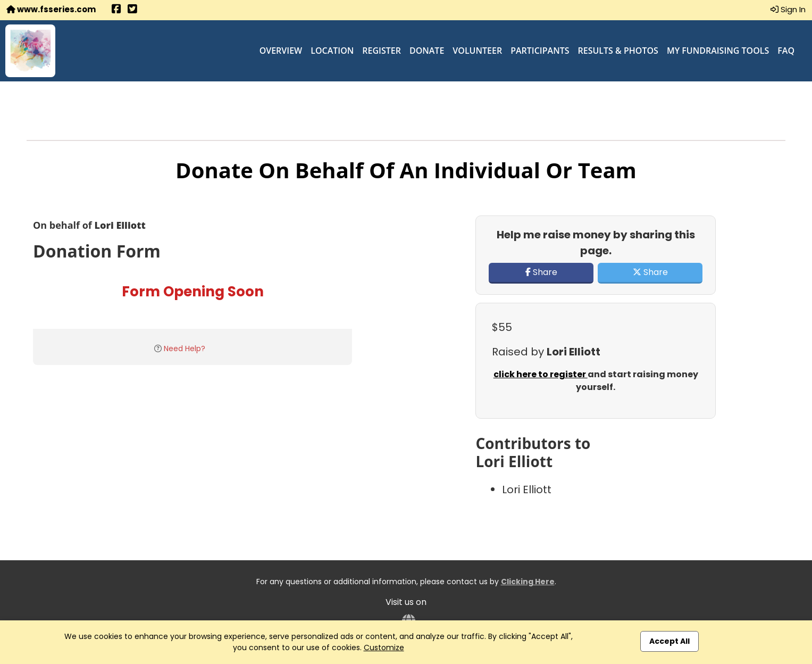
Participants (540, 51)
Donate (427, 51)
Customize (384, 648)
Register (382, 51)
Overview (281, 51)
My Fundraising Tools (718, 51)
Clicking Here (528, 582)
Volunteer (477, 51)
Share (541, 272)
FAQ (786, 51)
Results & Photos (618, 51)
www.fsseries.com (51, 9)
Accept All (669, 641)
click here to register (541, 374)
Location (332, 51)
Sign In (788, 9)
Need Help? (185, 348)
